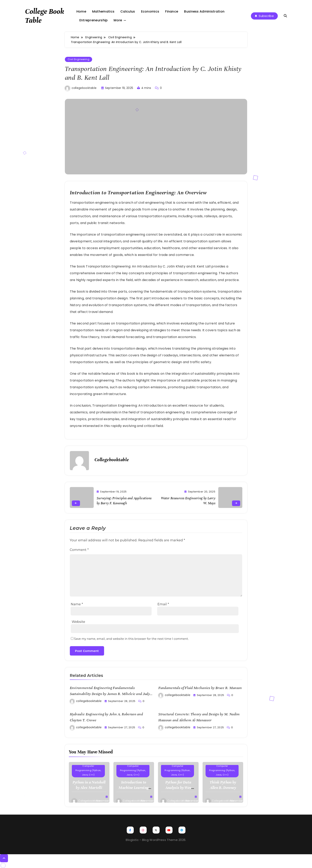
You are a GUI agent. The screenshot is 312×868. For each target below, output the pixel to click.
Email (163, 604)
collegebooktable (84, 88)
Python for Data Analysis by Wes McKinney (178, 788)
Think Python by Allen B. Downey (223, 785)
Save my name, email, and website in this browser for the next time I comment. (132, 639)
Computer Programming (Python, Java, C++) (88, 770)
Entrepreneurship (94, 20)
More (118, 20)
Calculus (128, 11)
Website (78, 622)
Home (81, 11)
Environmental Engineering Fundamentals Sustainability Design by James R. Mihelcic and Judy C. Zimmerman (110, 694)
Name (77, 604)
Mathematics (103, 11)
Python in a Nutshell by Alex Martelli (89, 785)
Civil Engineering (79, 59)
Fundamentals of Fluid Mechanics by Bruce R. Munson (200, 688)
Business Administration (204, 11)
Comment (79, 550)
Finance (172, 11)
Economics (150, 11)
